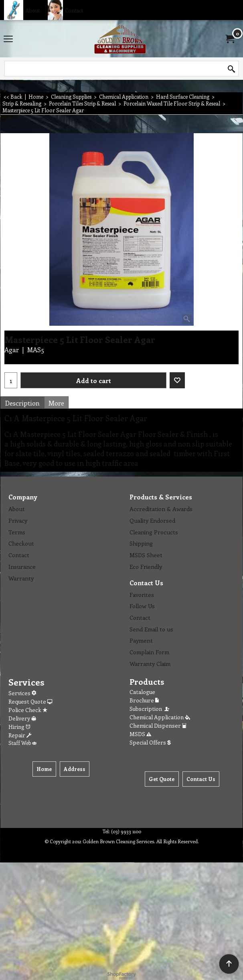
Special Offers (150, 742)
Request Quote (30, 701)
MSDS (140, 734)
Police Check (28, 710)
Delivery (22, 718)
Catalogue (142, 692)
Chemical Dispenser (158, 725)
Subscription (150, 709)
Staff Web (22, 743)
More (56, 403)
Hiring (19, 727)
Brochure (144, 700)
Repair (20, 735)
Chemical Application (160, 717)
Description (22, 403)
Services (22, 693)
